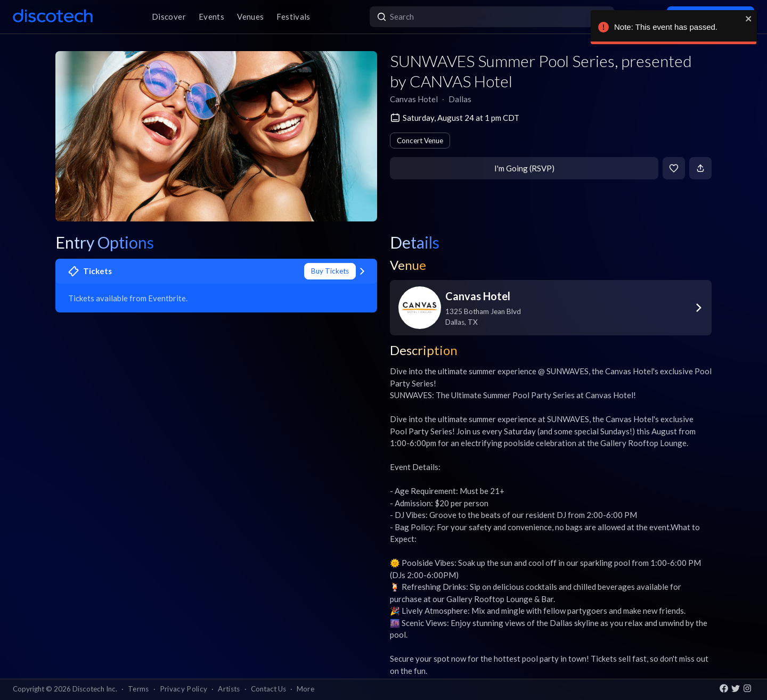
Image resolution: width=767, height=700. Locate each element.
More (305, 689)
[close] (745, 19)
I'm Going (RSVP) (524, 168)
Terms (138, 689)
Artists (229, 689)
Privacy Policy (184, 689)
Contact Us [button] (268, 689)
